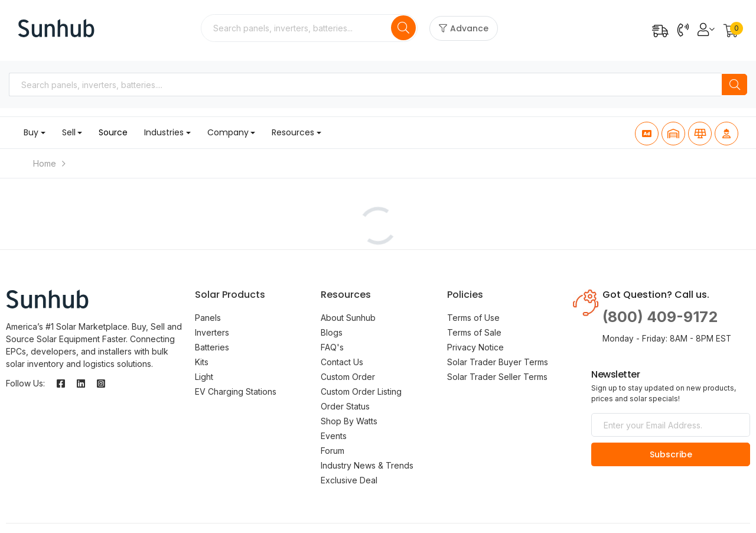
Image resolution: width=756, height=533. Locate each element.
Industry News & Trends (367, 465)
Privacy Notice (475, 347)
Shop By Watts (349, 421)
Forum (333, 451)
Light (204, 377)
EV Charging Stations (236, 391)
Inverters (212, 332)
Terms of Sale (474, 332)
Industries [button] (164, 132)
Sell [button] (69, 132)
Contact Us (342, 362)
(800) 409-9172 (660, 317)
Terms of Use (473, 318)
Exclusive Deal (349, 480)
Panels (208, 318)
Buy (31, 132)
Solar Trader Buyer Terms (498, 362)
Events (334, 436)
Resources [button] (293, 132)
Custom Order (348, 377)
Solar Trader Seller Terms (497, 377)
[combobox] (297, 28)
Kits (202, 362)
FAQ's (332, 347)
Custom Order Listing (361, 391)
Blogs (332, 332)
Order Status (345, 406)
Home (45, 163)
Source (113, 132)
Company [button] (228, 132)
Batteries (212, 347)
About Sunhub (348, 318)
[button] (731, 32)
